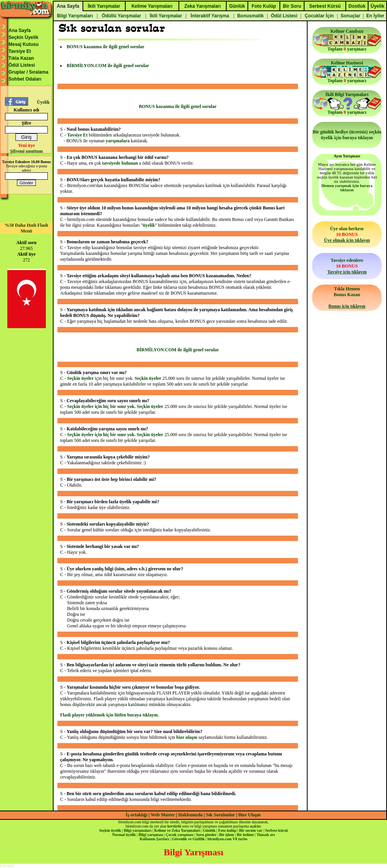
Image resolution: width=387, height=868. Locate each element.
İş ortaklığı (136, 815)
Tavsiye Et (20, 51)
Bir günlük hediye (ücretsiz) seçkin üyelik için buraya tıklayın (347, 135)
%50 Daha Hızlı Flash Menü (26, 228)
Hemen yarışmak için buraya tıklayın (347, 188)
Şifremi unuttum (26, 151)
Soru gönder (206, 835)
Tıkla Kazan (21, 58)
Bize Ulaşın (249, 815)
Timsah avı (266, 835)
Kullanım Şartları (154, 839)
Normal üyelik (124, 835)
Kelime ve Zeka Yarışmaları (177, 830)
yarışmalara (118, 141)
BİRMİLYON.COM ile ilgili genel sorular (108, 66)
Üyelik (43, 102)
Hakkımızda (191, 815)
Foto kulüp (227, 830)
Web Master (163, 815)
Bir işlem (227, 835)
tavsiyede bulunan (120, 163)
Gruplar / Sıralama (28, 72)
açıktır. (256, 826)
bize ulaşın (187, 737)
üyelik (149, 225)
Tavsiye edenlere (347, 266)
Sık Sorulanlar (221, 815)
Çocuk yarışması (179, 835)
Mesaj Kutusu (24, 44)
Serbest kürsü (277, 830)
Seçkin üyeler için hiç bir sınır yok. (102, 406)
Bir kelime (245, 835)
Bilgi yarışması (151, 835)
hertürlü (174, 826)
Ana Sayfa (20, 30)
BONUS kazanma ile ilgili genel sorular (106, 47)
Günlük (209, 830)
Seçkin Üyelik (23, 37)
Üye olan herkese (347, 234)
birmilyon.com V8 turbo (227, 839)
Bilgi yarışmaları (138, 830)
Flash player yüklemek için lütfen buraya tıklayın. (109, 715)
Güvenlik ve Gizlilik (188, 839)
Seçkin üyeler (80, 378)
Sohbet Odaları (25, 79)
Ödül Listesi (22, 65)
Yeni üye (27, 145)
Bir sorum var (251, 830)
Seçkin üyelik (110, 830)
